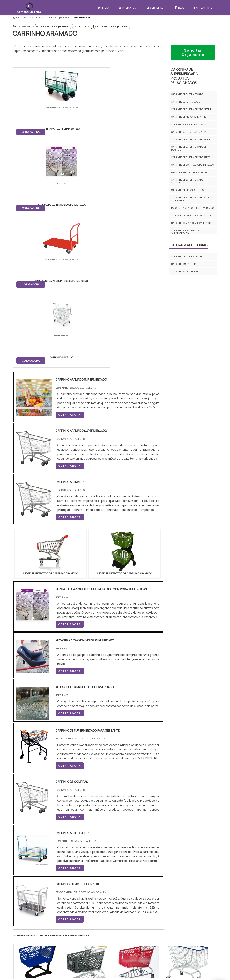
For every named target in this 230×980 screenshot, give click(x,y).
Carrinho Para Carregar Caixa (139, 941)
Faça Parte (203, 8)
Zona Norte (42, 883)
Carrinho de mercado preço (187, 190)
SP (58, 850)
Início (103, 8)
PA (139, 850)
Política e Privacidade (187, 941)
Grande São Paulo (109, 883)
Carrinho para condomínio (187, 271)
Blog (180, 8)
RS (83, 850)
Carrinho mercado (82, 26)
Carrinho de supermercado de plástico (189, 148)
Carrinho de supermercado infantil (192, 109)
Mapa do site (181, 948)
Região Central (24, 883)
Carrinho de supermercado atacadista (187, 181)
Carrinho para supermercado (188, 124)
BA (100, 850)
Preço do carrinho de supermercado (112, 26)
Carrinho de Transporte (136, 932)
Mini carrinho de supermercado (190, 172)
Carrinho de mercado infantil (189, 117)
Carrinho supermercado (186, 102)
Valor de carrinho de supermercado (53, 26)
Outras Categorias (189, 245)
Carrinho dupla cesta (184, 264)
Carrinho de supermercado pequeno (192, 139)
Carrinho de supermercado (187, 94)
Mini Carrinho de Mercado (137, 950)
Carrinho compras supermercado (191, 223)
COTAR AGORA (31, 131)
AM (131, 850)
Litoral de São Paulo (133, 883)
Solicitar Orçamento (193, 52)
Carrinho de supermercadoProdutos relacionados (184, 76)
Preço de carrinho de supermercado (192, 208)
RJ (33, 850)
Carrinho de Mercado (134, 937)
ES (50, 850)
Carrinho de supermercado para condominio (190, 199)
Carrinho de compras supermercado (193, 165)
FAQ (175, 954)
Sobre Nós (155, 8)
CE (109, 850)
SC (75, 850)
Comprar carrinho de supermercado (193, 215)
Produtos (127, 8)
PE (92, 850)
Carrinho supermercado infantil (190, 132)
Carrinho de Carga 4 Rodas (138, 946)
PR (67, 850)
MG (41, 850)
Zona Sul (74, 883)
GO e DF (119, 850)
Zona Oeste (59, 883)
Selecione (21, 850)
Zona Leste (90, 883)
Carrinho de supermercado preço (191, 157)
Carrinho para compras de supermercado (187, 232)
